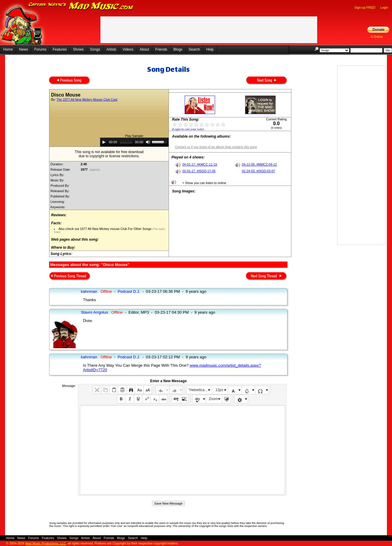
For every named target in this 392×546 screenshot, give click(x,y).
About (144, 49)
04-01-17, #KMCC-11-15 (200, 164)
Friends (161, 49)
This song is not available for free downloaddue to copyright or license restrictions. (109, 154)
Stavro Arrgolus (94, 312)
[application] (134, 142)
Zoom (213, 399)
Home (8, 49)
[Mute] (148, 142)
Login (384, 7)
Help (210, 49)
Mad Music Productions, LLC (46, 543)
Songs (95, 49)
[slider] (126, 142)
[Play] (104, 142)
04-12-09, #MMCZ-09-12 (259, 164)
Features (60, 49)
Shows (78, 49)
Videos (128, 49)
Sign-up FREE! (365, 7)
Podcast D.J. (129, 291)
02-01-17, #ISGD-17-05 (199, 171)
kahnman (89, 291)
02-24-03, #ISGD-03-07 (258, 171)
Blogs (178, 49)
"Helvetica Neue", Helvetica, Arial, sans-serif (200, 390)
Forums (40, 49)
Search (194, 49)
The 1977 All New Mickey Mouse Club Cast (87, 99)
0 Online (377, 37)
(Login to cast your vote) (188, 129)
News (24, 49)
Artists (111, 49)
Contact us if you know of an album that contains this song (216, 147)
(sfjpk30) (95, 170)
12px (219, 390)
